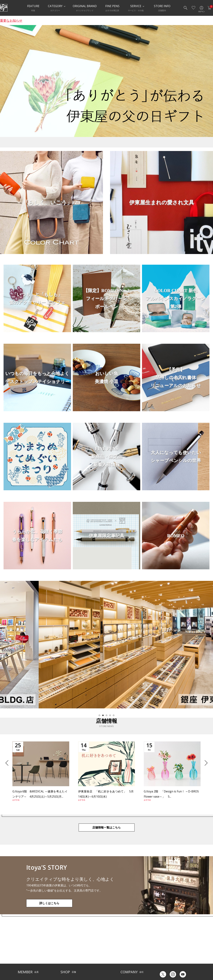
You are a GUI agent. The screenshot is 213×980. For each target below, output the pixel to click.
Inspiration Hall (68, 950)
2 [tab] (103, 715)
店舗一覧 (65, 944)
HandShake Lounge (70, 955)
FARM (63, 966)
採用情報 (125, 961)
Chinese (191, 966)
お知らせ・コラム (95, 955)
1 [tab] (99, 715)
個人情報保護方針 (26, 961)
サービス (91, 944)
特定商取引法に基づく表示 (31, 966)
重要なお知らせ (11, 20)
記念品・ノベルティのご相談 (134, 955)
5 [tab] (114, 715)
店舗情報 (91, 950)
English (177, 966)
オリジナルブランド (130, 950)
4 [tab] (110, 715)
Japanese (163, 966)
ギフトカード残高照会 (169, 952)
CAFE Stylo (66, 961)
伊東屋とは (126, 944)
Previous (8, 763)
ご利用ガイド (24, 944)
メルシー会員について (28, 950)
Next (205, 763)
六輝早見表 (163, 947)
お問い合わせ (24, 955)
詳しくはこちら (49, 903)
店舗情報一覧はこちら (106, 827)
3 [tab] (106, 715)
